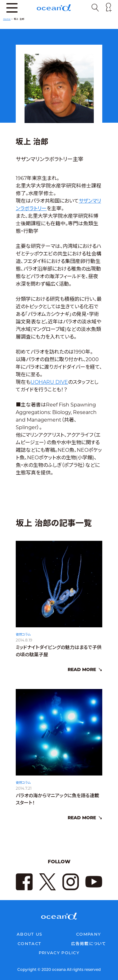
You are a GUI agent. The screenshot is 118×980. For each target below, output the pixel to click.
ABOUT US (29, 934)
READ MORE (82, 675)
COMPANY (88, 934)
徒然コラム (23, 640)
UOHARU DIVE (49, 382)
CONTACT (29, 944)
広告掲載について (89, 944)
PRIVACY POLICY (59, 953)
